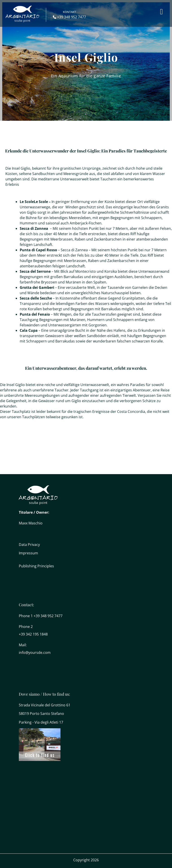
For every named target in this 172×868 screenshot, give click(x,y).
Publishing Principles (36, 566)
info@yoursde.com (35, 653)
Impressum (28, 553)
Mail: (23, 645)
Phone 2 (26, 627)
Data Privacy (29, 545)
